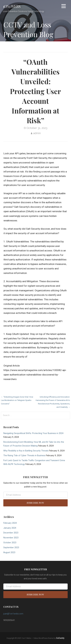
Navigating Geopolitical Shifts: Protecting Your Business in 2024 (33, 433)
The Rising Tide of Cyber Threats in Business (24, 456)
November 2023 (11, 538)
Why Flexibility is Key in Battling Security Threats (26, 451)
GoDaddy (60, 638)
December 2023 (11, 533)
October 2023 (10, 543)
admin (37, 133)
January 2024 (10, 528)
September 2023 (11, 548)
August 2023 (9, 552)
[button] (64, 7)
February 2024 (10, 523)
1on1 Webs (12, 6)
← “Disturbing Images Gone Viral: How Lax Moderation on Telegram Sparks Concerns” (17, 400)
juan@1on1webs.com (13, 614)
